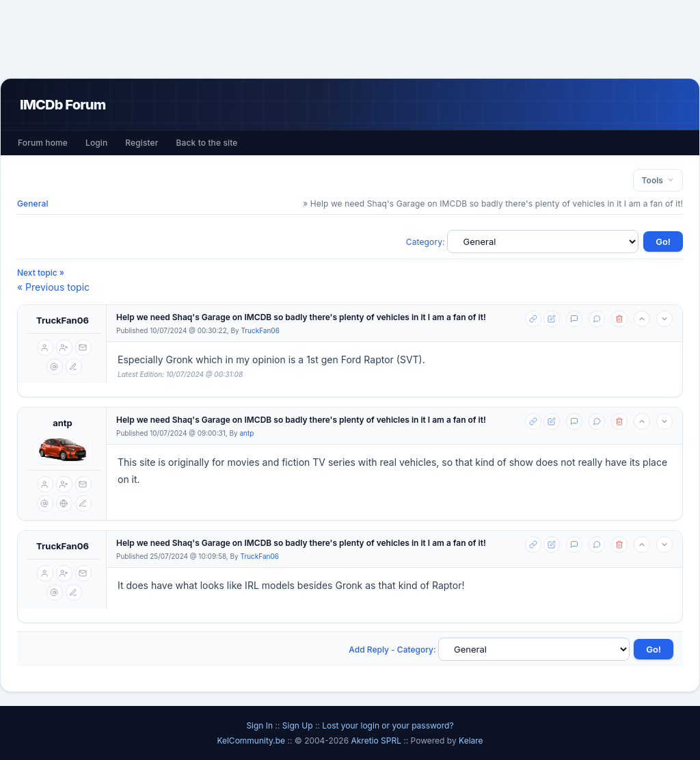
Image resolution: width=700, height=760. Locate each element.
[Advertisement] (350, 39)
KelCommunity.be (252, 741)
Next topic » (41, 273)
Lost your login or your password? (388, 725)
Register (142, 143)
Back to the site (207, 143)
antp (63, 423)
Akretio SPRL (377, 741)
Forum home (43, 143)
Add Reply (369, 650)
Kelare (471, 741)
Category (424, 242)
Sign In (259, 725)
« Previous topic (53, 287)
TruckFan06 (63, 320)
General (33, 204)
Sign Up (298, 725)
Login (96, 143)
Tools (658, 180)
